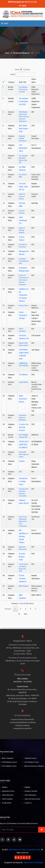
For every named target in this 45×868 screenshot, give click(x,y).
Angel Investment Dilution (23, 399)
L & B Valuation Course (31, 762)
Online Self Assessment (31, 799)
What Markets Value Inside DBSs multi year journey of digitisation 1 (24, 117)
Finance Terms (24, 306)
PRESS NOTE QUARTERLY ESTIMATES (24, 445)
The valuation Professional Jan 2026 (23, 89)
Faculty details (6, 803)
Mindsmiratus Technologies (34, 863)
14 (19, 614)
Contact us (27, 803)
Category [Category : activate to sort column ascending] (11, 82)
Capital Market (23, 382)
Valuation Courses (30, 758)
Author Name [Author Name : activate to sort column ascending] (34, 81)
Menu (5, 23)
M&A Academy (24, 586)
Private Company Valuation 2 (23, 579)
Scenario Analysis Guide (22, 557)
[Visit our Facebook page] (2, 840)
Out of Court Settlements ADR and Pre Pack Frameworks (23, 521)
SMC (20, 472)
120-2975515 (18, 682)
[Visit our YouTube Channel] (20, 840)
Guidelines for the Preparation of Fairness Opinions (24, 295)
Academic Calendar (30, 791)
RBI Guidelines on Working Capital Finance (24, 536)
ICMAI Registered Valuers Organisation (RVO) (24, 850)
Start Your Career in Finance (22, 196)
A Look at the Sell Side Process (24, 427)
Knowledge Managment (21, 53)
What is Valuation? (7, 758)
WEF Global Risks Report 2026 (23, 129)
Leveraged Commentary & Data (24, 261)
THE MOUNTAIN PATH (23, 148)
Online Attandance (30, 795)
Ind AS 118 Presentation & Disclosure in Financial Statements (24, 280)
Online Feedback (6, 799)
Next (26, 614)
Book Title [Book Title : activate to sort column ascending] (23, 82)
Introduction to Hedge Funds (23, 481)
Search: (22, 74)
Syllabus (4, 787)
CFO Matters (23, 375)
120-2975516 (28, 682)
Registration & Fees (7, 791)
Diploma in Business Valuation (33, 766)
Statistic (22, 461)
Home (7, 53)
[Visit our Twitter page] (8, 840)
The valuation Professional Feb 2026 (24, 101)
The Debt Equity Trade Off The (23, 187)
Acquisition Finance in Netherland (23, 418)
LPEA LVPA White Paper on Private (24, 454)
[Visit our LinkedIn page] (14, 840)
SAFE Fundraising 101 (23, 220)
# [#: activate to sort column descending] (3, 82)
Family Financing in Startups (23, 315)
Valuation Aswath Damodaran (23, 138)
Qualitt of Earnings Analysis (22, 230)
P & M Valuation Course (8, 762)
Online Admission (7, 795)
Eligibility (26, 787)
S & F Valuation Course (8, 766)
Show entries (22, 70)
